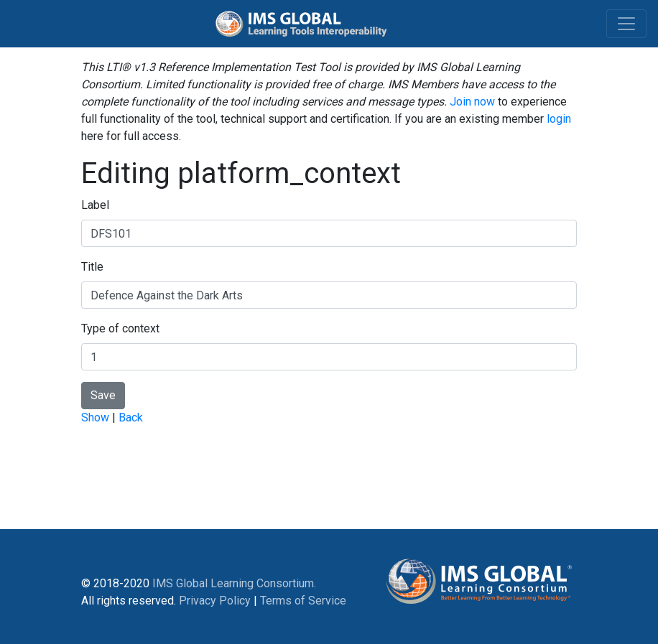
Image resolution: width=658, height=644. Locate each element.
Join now (472, 102)
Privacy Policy (215, 601)
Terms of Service (303, 601)
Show (95, 417)
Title (92, 267)
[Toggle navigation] (626, 24)
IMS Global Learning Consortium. (234, 583)
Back (131, 417)
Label (95, 205)
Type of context (120, 328)
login (559, 119)
